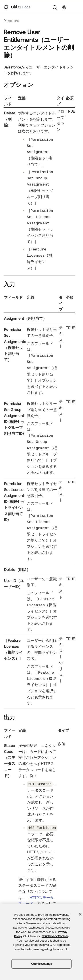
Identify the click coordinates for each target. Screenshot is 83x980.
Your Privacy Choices (55, 936)
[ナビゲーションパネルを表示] (77, 7)
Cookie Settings (42, 964)
